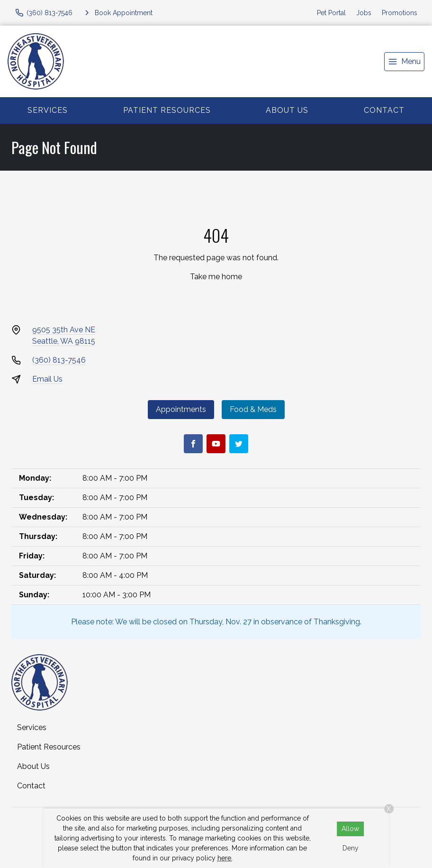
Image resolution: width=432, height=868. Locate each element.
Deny (351, 848)
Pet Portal (331, 13)
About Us (287, 110)
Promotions (400, 13)
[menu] (404, 62)
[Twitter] (239, 444)
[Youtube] (216, 444)
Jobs (364, 13)
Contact (384, 110)
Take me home (216, 277)
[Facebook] (193, 444)
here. (225, 858)
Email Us (47, 379)
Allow (350, 829)
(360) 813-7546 (59, 360)
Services (48, 110)
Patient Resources (167, 110)
